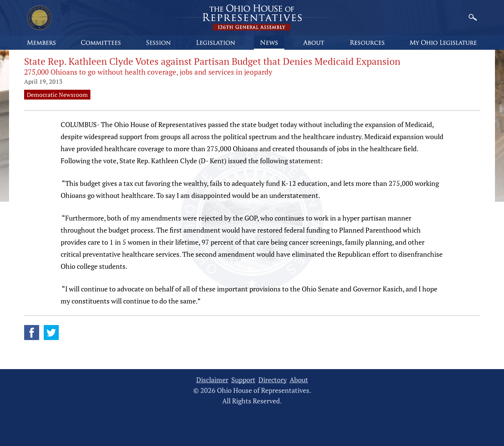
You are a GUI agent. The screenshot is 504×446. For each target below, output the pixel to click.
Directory (273, 380)
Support (243, 380)
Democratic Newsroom (57, 95)
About (299, 380)
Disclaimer (212, 380)
